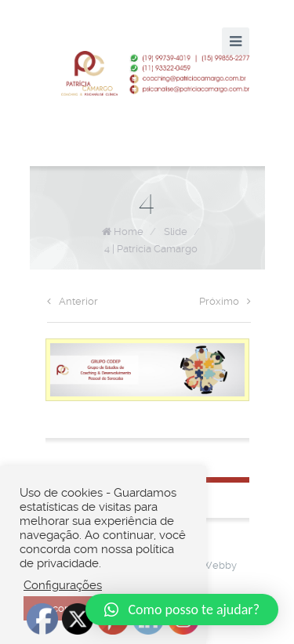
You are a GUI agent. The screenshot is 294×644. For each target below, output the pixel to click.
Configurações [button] (63, 585)
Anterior (73, 301)
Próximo (225, 301)
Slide (176, 232)
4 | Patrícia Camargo (151, 249)
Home (129, 232)
